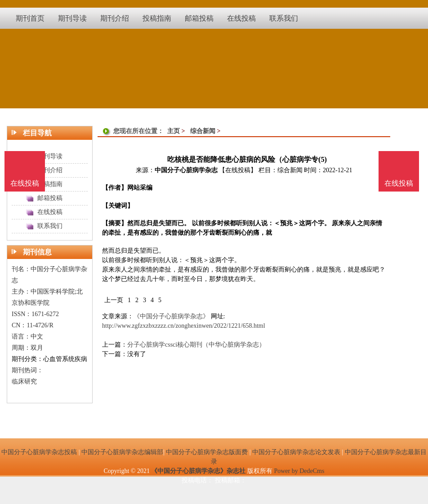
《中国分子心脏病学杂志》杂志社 (198, 471)
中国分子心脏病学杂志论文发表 (296, 452)
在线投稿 (399, 183)
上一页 (114, 300)
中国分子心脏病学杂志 (186, 170)
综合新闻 (203, 131)
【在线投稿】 (238, 170)
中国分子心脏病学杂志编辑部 (122, 452)
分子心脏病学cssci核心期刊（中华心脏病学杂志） (196, 345)
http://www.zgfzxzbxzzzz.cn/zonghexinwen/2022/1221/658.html (184, 326)
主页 (174, 131)
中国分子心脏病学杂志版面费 (207, 452)
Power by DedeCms (299, 471)
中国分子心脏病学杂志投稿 (39, 452)
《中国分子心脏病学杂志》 (171, 316)
